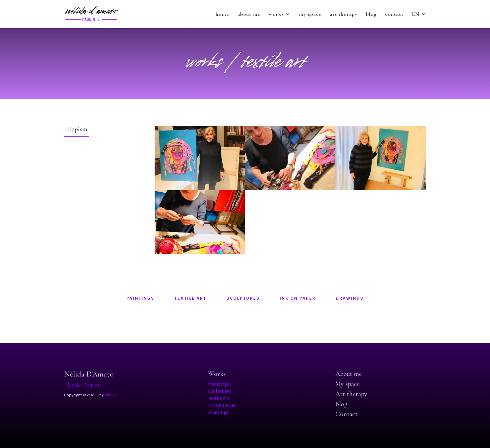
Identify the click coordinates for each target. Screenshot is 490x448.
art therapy (344, 15)
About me (348, 374)
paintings (140, 298)
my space (310, 15)
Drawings (219, 412)
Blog (341, 404)
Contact (346, 414)
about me (249, 15)
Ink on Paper (222, 405)
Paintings (219, 384)
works (276, 15)
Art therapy (351, 394)
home (222, 15)
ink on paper (298, 298)
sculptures (243, 298)
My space (347, 384)
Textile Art (219, 398)
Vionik (110, 395)
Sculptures (220, 391)
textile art (190, 298)
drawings (350, 298)
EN (416, 15)
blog (371, 15)
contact (394, 15)
